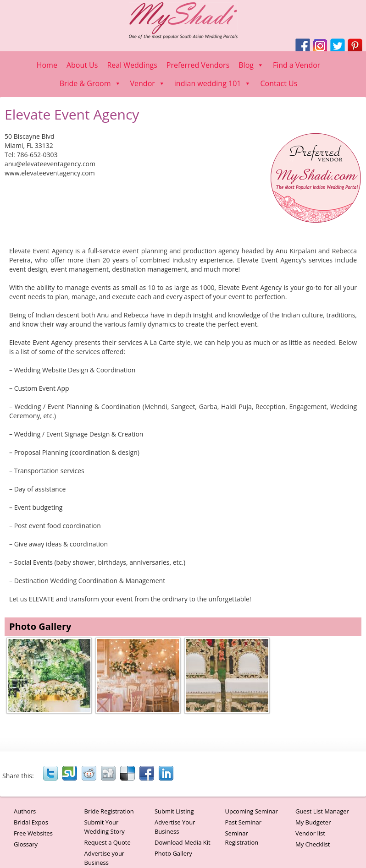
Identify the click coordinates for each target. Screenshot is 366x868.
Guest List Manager (322, 811)
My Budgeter (313, 822)
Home (47, 65)
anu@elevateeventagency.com (50, 164)
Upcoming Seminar (251, 811)
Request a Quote (107, 842)
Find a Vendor (297, 65)
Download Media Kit (183, 842)
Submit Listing (174, 811)
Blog (251, 65)
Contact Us (279, 83)
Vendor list (310, 833)
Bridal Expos (31, 822)
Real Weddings (132, 65)
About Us (82, 65)
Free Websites (33, 833)
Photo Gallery (173, 853)
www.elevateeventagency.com (50, 173)
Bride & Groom (90, 83)
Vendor (148, 83)
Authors (25, 811)
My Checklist (313, 844)
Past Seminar (243, 822)
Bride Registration (109, 811)
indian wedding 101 (213, 83)
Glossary (26, 844)
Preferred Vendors (198, 65)
